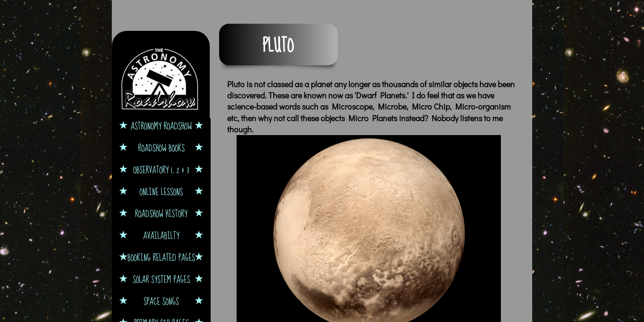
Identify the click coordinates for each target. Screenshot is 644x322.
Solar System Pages (161, 279)
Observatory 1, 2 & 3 (161, 170)
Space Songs (161, 301)
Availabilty (161, 235)
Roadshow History (161, 214)
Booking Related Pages (161, 257)
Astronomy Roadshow (161, 126)
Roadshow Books (161, 148)
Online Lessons (161, 192)
